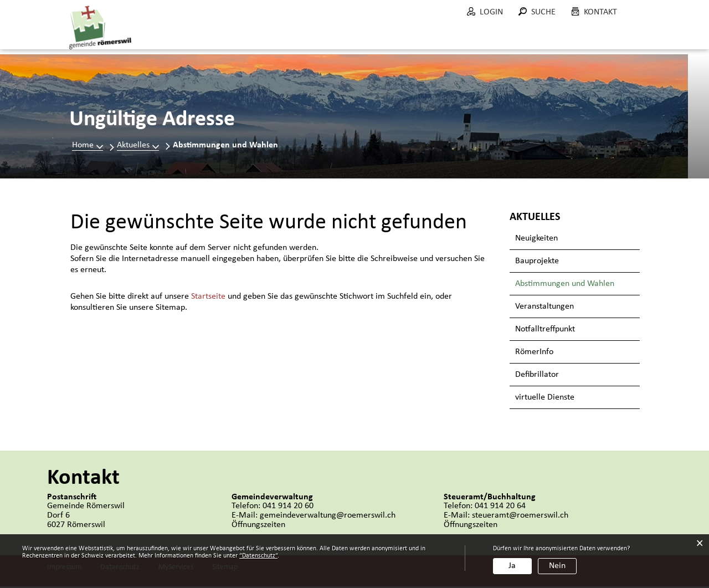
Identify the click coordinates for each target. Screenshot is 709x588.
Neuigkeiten (536, 240)
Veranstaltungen (544, 308)
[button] (138, 147)
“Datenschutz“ (258, 556)
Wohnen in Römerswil (582, 38)
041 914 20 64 (500, 508)
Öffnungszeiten (258, 526)
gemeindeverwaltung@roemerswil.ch (328, 517)
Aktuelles (195, 38)
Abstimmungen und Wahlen (577, 285)
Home (83, 147)
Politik (311, 38)
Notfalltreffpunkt (545, 331)
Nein (557, 566)
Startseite (208, 298)
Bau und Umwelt (466, 38)
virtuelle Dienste (545, 399)
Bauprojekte (537, 263)
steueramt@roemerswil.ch (520, 517)
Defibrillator (537, 376)
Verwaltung (375, 38)
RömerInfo (534, 354)
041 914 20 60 (288, 508)
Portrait (257, 38)
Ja (512, 566)
